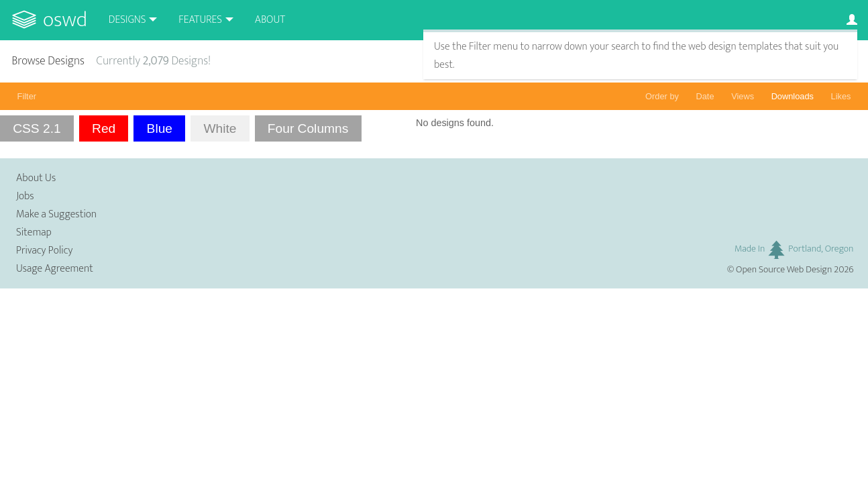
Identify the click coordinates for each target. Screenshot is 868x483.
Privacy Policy (44, 251)
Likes (841, 96)
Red (104, 128)
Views (743, 96)
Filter (27, 96)
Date (705, 96)
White (220, 128)
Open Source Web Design (784, 270)
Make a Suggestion (56, 214)
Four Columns (308, 128)
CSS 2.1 (37, 128)
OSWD (65, 20)
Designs (127, 20)
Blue (160, 128)
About (270, 20)
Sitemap (34, 232)
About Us (36, 178)
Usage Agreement (55, 269)
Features (200, 20)
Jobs (25, 196)
